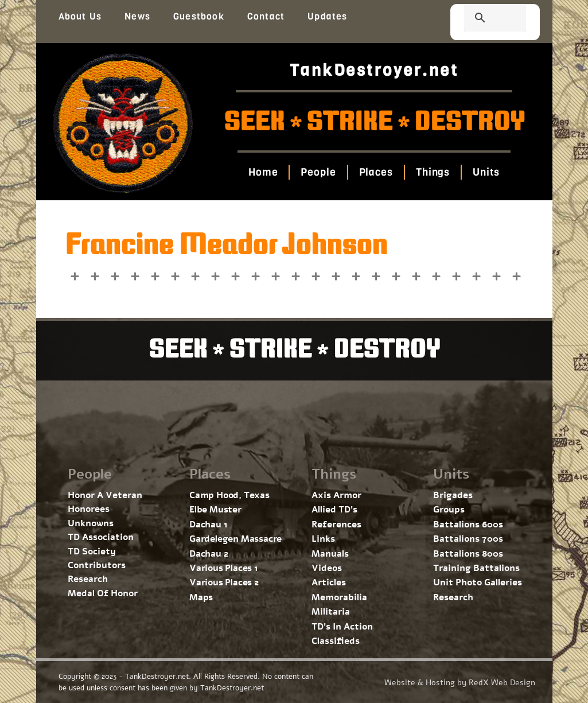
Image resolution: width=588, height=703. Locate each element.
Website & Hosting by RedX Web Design (460, 683)
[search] (481, 19)
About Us (80, 16)
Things (434, 172)
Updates (327, 16)
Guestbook (199, 16)
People (317, 172)
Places (376, 172)
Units (488, 172)
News (137, 16)
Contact (266, 16)
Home (261, 172)
